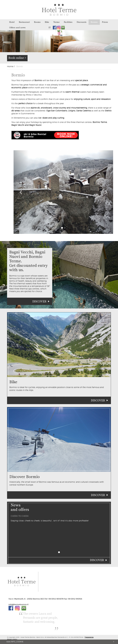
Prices (105, 22)
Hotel (12, 22)
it (50, 28)
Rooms (37, 22)
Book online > (17, 58)
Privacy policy (12, 639)
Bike (47, 22)
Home (10, 66)
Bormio (94, 22)
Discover (39, 302)
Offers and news (17, 28)
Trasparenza (89, 637)
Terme (56, 22)
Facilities (68, 22)
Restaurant (24, 22)
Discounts (82, 22)
